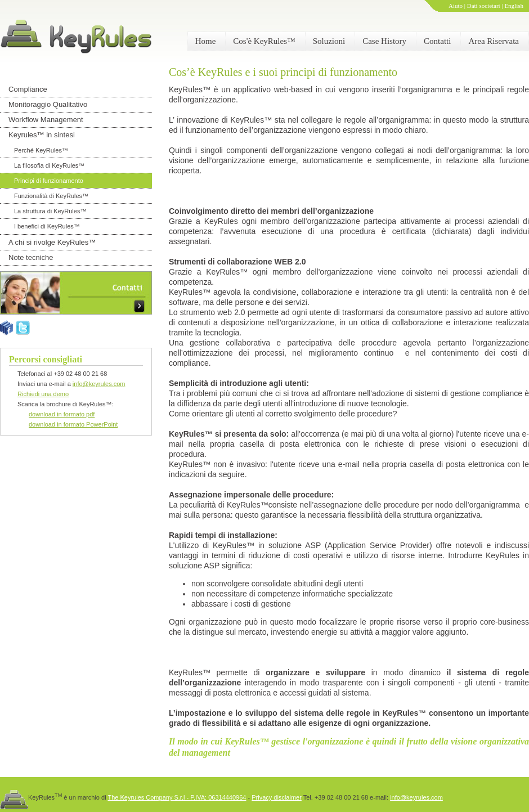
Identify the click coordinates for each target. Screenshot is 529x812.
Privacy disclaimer (277, 797)
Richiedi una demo (43, 394)
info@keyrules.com (99, 384)
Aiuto (456, 6)
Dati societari (484, 6)
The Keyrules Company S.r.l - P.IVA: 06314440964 (177, 797)
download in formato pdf (62, 414)
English (514, 6)
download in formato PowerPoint (73, 424)
